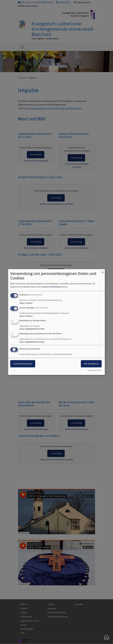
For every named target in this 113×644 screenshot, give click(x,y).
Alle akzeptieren (91, 364)
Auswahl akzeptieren (23, 364)
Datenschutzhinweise (52, 287)
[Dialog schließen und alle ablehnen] (103, 271)
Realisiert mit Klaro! (95, 370)
